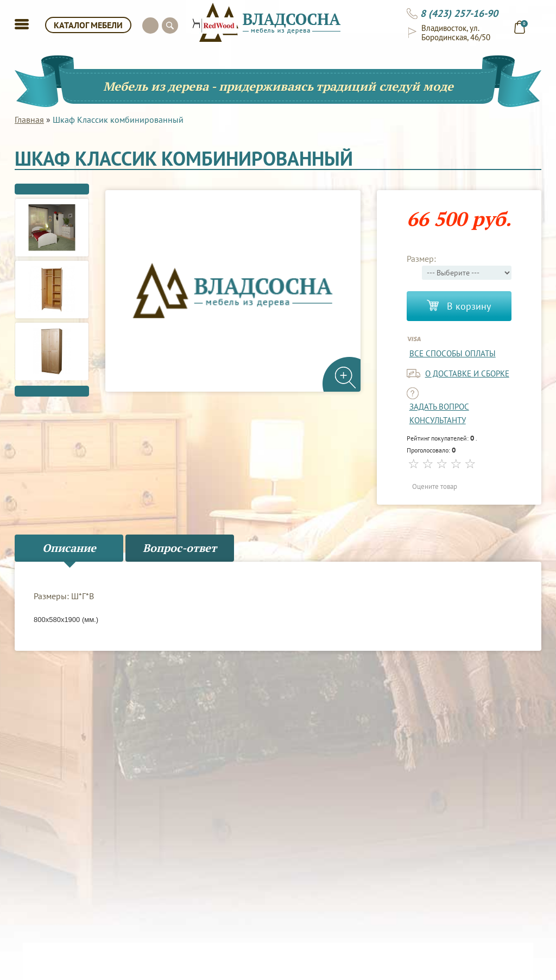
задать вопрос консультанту (439, 413)
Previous (52, 189)
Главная (29, 120)
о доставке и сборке (467, 373)
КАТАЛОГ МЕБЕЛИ (88, 25)
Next (52, 391)
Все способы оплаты (453, 353)
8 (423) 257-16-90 (459, 14)
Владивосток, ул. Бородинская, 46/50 (456, 33)
